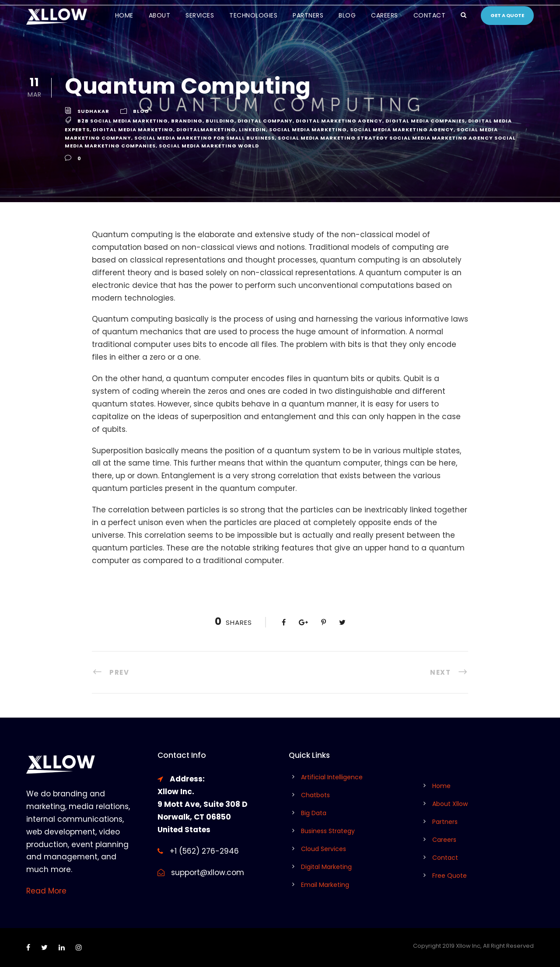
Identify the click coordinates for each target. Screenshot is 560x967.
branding (187, 121)
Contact (430, 15)
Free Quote (450, 876)
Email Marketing (325, 885)
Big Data (314, 813)
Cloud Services (324, 849)
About (160, 15)
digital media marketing (133, 130)
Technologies (253, 15)
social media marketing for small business (205, 138)
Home (124, 15)
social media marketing (308, 130)
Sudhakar (93, 111)
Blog (347, 15)
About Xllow (450, 804)
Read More (46, 891)
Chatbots (315, 795)
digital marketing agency (339, 121)
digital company (265, 121)
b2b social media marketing (123, 121)
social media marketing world (209, 146)
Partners (308, 15)
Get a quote (507, 15)
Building (220, 121)
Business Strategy (328, 831)
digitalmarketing (206, 130)
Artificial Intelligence (332, 777)
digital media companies (425, 121)
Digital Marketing (326, 867)
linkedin (252, 130)
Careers (385, 15)
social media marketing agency (402, 130)
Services (200, 15)
